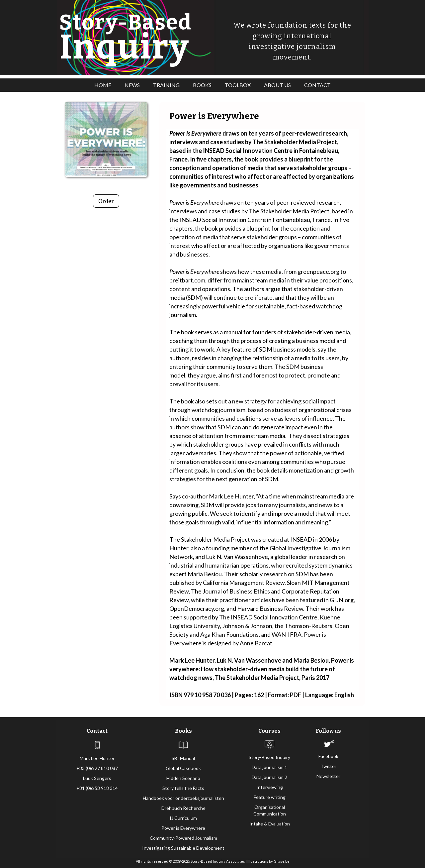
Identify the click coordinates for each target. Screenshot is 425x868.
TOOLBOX (238, 85)
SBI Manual (183, 758)
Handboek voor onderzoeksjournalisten (183, 798)
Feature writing (270, 797)
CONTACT (317, 85)
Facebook (328, 756)
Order (106, 201)
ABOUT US (277, 85)
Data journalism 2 (269, 777)
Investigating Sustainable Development (183, 848)
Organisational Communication (270, 810)
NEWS (132, 85)
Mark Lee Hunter (97, 758)
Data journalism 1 (269, 767)
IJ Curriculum (183, 818)
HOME (103, 85)
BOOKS (202, 85)
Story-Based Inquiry (269, 757)
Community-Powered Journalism (183, 838)
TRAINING (166, 85)
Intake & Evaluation (270, 824)
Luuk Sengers (97, 778)
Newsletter (328, 776)
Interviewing (270, 787)
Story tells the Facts (183, 788)
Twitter (328, 766)
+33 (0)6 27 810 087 (97, 768)
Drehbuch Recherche (183, 808)
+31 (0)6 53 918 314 (97, 788)
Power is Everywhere (183, 828)
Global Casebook (183, 768)
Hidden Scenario (183, 778)
